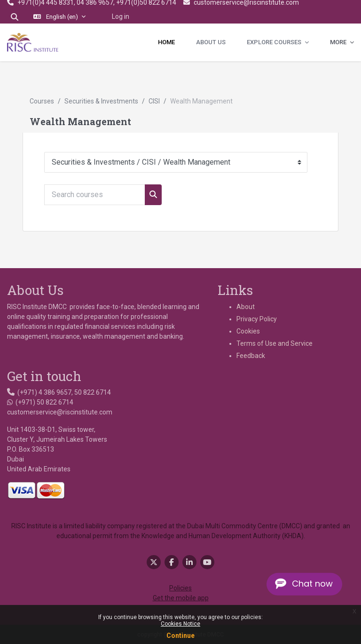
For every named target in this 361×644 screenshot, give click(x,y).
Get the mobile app (181, 598)
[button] (15, 17)
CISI (154, 101)
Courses (42, 101)
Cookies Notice (180, 624)
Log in (121, 16)
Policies (180, 588)
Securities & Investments (101, 101)
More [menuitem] (339, 42)
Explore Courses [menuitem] (275, 42)
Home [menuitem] (166, 42)
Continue (180, 636)
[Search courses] (95, 195)
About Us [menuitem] (211, 42)
